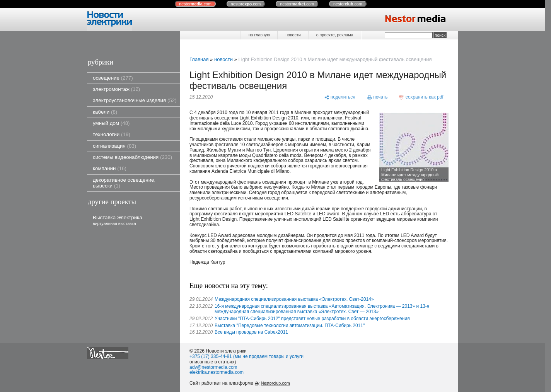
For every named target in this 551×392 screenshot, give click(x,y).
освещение (113, 78)
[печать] (377, 98)
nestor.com (195, 4)
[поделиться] (340, 98)
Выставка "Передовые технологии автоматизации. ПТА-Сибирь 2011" (290, 326)
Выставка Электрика (118, 220)
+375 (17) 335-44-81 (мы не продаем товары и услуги (246, 356)
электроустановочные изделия (135, 100)
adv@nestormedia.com (213, 367)
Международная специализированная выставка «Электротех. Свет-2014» (294, 299)
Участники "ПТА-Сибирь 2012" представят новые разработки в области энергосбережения (312, 319)
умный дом (111, 123)
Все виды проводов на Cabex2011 (251, 332)
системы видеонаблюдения (132, 157)
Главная (199, 59)
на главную (259, 35)
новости (293, 35)
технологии (112, 134)
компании (110, 168)
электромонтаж (116, 89)
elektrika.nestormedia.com (217, 372)
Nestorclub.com (275, 383)
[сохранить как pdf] (421, 98)
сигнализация (114, 146)
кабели (105, 112)
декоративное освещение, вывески (124, 183)
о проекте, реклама (335, 35)
